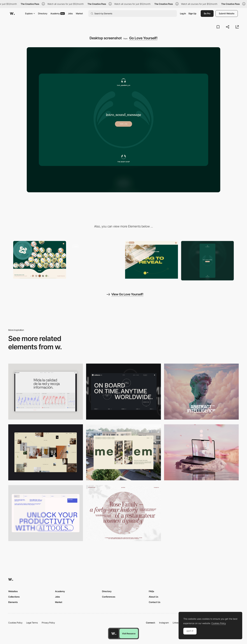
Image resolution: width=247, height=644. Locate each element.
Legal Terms (32, 623)
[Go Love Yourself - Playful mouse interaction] (40, 260)
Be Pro (207, 13)
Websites (13, 591)
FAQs (151, 591)
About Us (153, 597)
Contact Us (155, 602)
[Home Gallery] (46, 452)
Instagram (164, 623)
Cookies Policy (15, 623)
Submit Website (227, 13)
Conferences (109, 597)
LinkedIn (177, 623)
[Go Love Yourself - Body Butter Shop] (96, 260)
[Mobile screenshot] (208, 261)
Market (79, 13)
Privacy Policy (48, 623)
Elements (13, 602)
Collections (14, 597)
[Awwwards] (12, 14)
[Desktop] (123, 392)
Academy (58, 13)
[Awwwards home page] (114, 634)
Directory (43, 13)
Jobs (70, 13)
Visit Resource (129, 634)
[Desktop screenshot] (123, 513)
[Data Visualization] (46, 392)
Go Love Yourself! (143, 38)
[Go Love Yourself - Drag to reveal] (152, 260)
